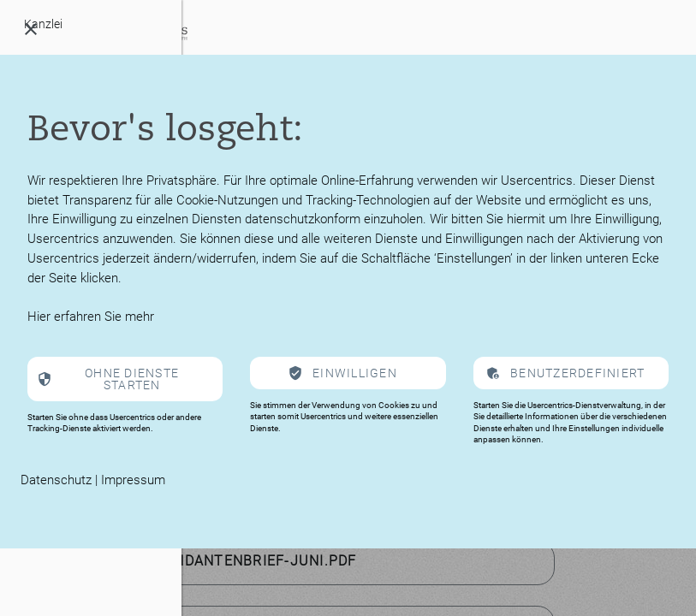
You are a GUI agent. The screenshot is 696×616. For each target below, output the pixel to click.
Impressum (133, 480)
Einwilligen (355, 373)
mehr (140, 317)
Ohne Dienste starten (132, 379)
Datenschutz (56, 480)
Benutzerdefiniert (577, 373)
